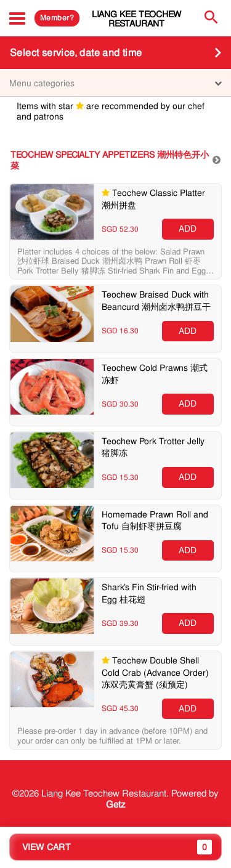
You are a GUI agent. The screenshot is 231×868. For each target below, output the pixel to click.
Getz (116, 805)
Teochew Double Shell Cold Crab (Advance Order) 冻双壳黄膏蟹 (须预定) (155, 672)
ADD (188, 229)
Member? (57, 18)
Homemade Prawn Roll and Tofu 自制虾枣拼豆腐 (155, 521)
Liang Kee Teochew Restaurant (136, 19)
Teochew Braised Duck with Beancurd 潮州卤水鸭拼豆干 (156, 301)
